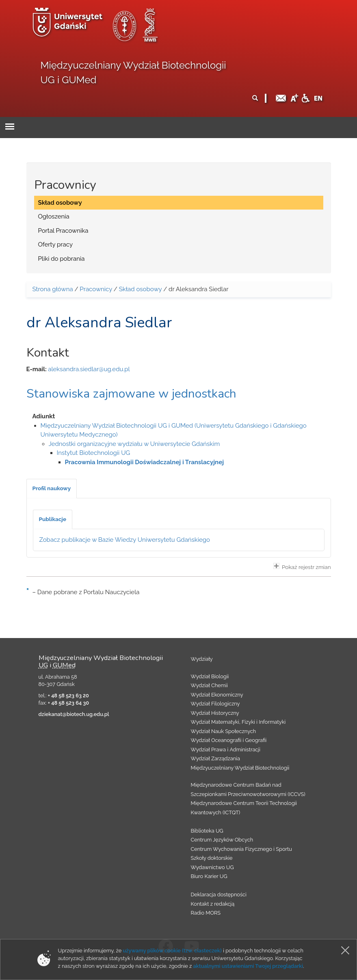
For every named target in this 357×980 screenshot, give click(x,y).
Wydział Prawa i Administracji (226, 750)
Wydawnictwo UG (212, 867)
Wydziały (202, 659)
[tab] (52, 489)
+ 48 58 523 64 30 (68, 703)
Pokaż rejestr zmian (302, 567)
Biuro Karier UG (209, 876)
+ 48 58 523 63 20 (68, 696)
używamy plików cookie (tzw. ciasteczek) (172, 951)
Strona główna (53, 289)
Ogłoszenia (54, 216)
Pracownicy (96, 289)
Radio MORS (206, 913)
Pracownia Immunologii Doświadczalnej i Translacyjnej (145, 462)
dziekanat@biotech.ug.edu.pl (74, 714)
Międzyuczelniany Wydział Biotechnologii (240, 768)
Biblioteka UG (207, 831)
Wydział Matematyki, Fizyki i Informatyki (238, 722)
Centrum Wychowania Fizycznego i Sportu (241, 849)
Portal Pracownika (63, 231)
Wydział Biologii (210, 676)
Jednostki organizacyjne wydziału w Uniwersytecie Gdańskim (134, 444)
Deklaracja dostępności (219, 895)
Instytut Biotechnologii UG (94, 453)
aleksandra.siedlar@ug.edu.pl (89, 369)
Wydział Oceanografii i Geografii (229, 740)
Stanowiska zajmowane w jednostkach (131, 394)
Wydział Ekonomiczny (217, 695)
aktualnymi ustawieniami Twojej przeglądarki (248, 966)
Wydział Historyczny (215, 713)
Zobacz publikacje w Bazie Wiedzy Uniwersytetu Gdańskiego (125, 540)
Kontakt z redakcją (213, 904)
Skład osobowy (60, 203)
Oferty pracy (56, 244)
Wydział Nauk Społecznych (224, 731)
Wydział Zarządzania (215, 758)
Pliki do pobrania (62, 259)
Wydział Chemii (209, 685)
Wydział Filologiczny (215, 704)
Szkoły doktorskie (212, 858)
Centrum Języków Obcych (222, 840)
